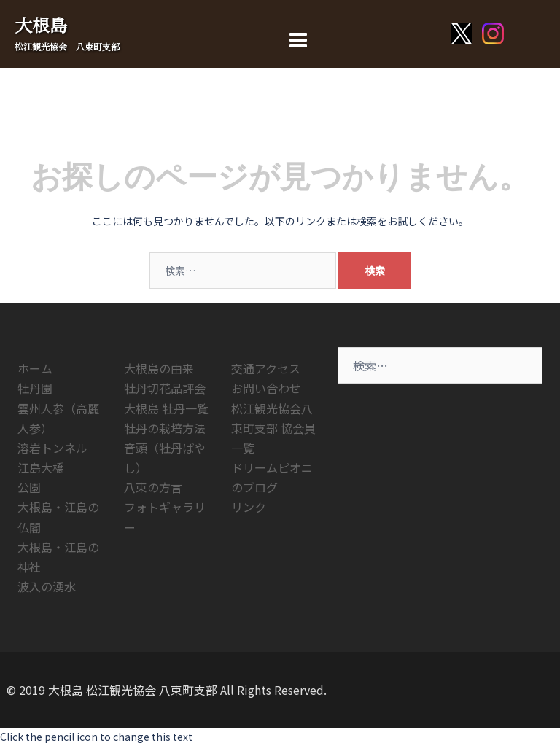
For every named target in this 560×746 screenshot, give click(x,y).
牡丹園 (35, 388)
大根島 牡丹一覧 (166, 408)
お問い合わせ (266, 388)
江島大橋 (41, 467)
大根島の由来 (159, 368)
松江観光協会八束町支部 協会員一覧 (273, 428)
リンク (249, 507)
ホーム (35, 368)
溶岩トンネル (52, 448)
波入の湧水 (47, 586)
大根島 (41, 24)
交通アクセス (266, 368)
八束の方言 (153, 487)
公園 (29, 487)
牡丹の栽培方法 (165, 428)
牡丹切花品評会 (165, 388)
